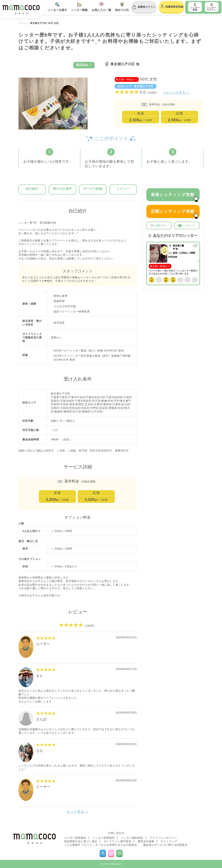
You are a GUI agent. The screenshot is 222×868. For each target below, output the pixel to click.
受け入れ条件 (63, 190)
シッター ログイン (212, 9)
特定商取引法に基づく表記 (81, 841)
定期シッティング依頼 (174, 213)
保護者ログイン (147, 7)
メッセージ (186, 226)
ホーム (23, 23)
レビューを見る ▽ (176, 93)
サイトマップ (169, 841)
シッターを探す (57, 10)
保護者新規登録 (174, 7)
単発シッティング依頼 (174, 197)
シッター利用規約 (104, 838)
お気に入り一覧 (101, 10)
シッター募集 (79, 10)
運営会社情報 (146, 841)
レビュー (123, 190)
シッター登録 (195, 9)
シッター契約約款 (132, 838)
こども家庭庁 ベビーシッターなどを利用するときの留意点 (101, 845)
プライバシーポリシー (163, 838)
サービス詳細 (93, 190)
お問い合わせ (116, 833)
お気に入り (159, 225)
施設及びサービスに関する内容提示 (165, 845)
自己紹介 (32, 190)
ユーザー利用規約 (75, 838)
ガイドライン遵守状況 (117, 841)
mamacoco (21, 10)
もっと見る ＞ (78, 812)
